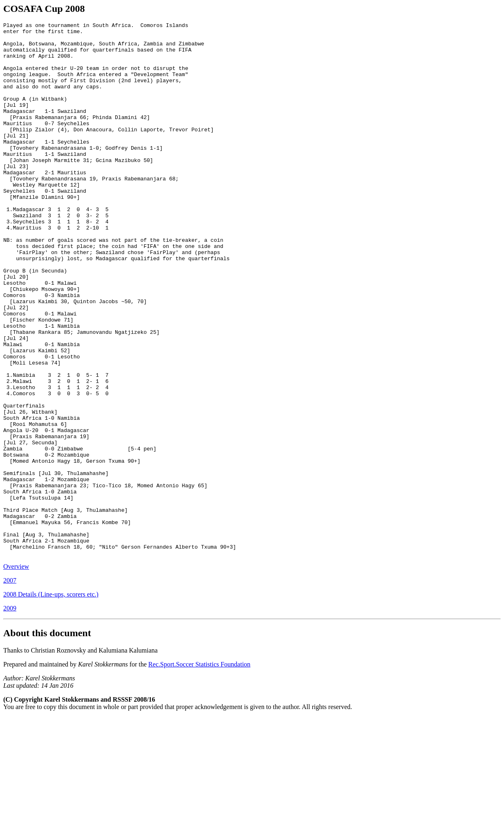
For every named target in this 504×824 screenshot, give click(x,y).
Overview (16, 673)
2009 (10, 715)
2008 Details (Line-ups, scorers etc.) (51, 701)
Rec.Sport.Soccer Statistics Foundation (199, 771)
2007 (10, 687)
